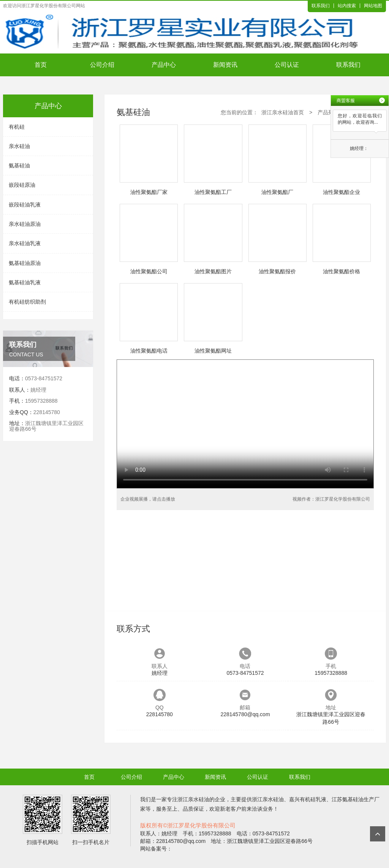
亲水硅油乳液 (25, 243)
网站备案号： (156, 849)
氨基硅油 (19, 165)
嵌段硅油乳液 (25, 205)
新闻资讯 (225, 65)
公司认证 (287, 65)
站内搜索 (347, 6)
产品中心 (164, 65)
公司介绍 (102, 65)
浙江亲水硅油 (193, 799)
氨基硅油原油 (25, 263)
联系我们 (321, 6)
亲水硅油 (19, 146)
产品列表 (328, 112)
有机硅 (17, 127)
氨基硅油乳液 (25, 282)
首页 (41, 65)
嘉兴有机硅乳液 (308, 799)
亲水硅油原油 (25, 224)
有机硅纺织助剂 (27, 302)
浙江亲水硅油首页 (283, 112)
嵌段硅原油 (22, 185)
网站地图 (373, 6)
